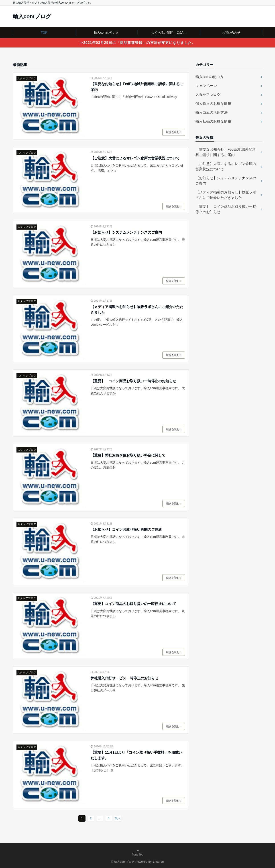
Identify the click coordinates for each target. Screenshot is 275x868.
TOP (44, 33)
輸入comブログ (32, 16)
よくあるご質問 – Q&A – (169, 33)
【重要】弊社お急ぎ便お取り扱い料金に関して (128, 455)
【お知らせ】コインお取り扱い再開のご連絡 (126, 530)
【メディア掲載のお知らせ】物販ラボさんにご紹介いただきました (137, 310)
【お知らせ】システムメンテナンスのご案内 (126, 232)
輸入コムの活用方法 (212, 112)
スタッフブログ (27, 78)
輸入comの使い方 (106, 33)
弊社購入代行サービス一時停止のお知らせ (124, 678)
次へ (118, 818)
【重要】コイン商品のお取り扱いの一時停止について (133, 604)
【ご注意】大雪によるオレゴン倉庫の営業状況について (135, 158)
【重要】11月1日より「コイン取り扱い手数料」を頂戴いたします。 (136, 755)
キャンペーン (206, 86)
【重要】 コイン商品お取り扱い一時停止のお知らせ (133, 381)
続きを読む (174, 132)
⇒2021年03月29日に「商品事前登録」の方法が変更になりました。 (137, 43)
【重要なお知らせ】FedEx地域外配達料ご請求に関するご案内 (137, 87)
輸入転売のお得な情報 (213, 121)
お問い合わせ (231, 33)
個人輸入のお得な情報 (213, 104)
